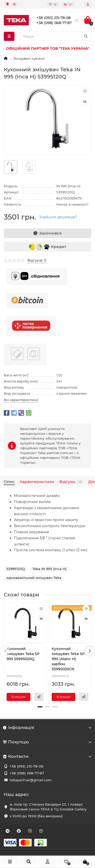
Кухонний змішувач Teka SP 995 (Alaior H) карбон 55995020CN (68, 659)
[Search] (55, 36)
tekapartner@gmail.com (31, 780)
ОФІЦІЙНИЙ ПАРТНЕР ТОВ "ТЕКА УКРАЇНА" (48, 48)
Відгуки (71, 482)
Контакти (48, 756)
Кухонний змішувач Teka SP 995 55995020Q (23, 654)
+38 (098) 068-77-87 (27, 773)
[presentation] (6, 651)
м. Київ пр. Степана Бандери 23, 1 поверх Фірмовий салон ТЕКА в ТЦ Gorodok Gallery (48, 807)
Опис (9, 482)
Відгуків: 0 (37, 260)
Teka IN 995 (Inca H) (50, 569)
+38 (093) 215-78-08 (26, 766)
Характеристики (37, 482)
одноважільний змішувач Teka (34, 578)
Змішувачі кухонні (29, 58)
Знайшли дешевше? (58, 217)
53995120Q (16, 569)
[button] (40, 707)
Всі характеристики (21, 400)
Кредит (48, 247)
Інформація (48, 727)
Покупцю (48, 742)
